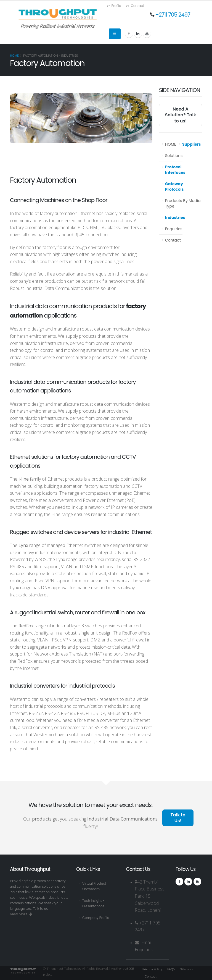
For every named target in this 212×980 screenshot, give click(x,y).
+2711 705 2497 (173, 15)
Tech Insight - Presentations (94, 903)
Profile (114, 6)
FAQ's (173, 969)
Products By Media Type (183, 203)
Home (14, 56)
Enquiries (174, 229)
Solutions (174, 156)
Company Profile (97, 918)
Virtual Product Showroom (95, 886)
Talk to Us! (178, 818)
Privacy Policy (153, 969)
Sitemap (189, 969)
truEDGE (129, 968)
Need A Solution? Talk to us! (181, 115)
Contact (135, 6)
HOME (171, 144)
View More (21, 914)
